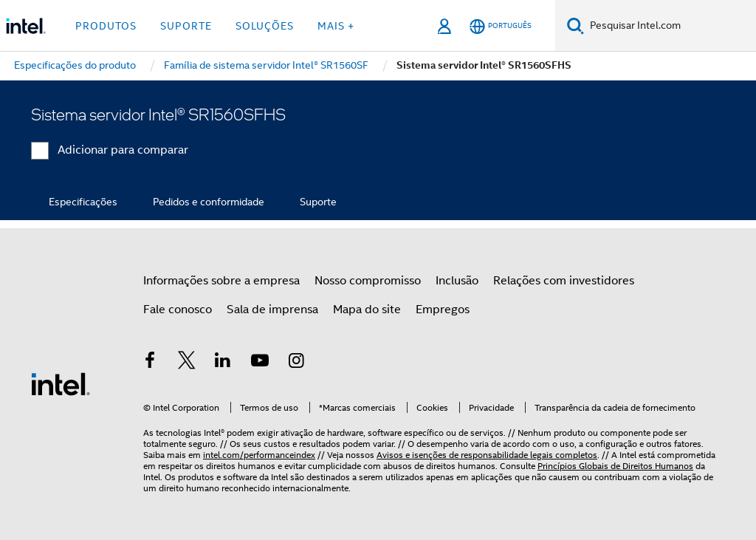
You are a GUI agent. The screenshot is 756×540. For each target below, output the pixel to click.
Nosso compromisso (368, 281)
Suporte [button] (186, 26)
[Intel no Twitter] (187, 363)
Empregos (443, 310)
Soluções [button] (265, 26)
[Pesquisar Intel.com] (670, 26)
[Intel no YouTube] (260, 363)
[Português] (501, 26)
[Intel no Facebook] (150, 363)
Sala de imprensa (272, 310)
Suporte (318, 202)
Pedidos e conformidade (209, 202)
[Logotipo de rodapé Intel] (61, 383)
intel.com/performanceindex (259, 455)
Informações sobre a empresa (221, 281)
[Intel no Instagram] (296, 363)
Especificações (83, 202)
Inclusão (457, 281)
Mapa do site (367, 310)
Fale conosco (178, 310)
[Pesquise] (575, 25)
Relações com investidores (564, 281)
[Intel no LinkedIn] (223, 363)
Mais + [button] (336, 26)
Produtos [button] (106, 26)
